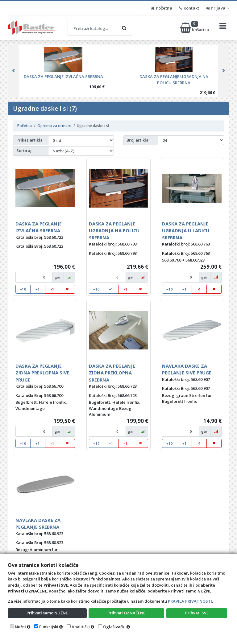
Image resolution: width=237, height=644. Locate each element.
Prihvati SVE (197, 613)
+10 (23, 289)
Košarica (195, 28)
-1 (53, 289)
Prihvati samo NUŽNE (47, 613)
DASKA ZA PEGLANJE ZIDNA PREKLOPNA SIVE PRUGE (42, 373)
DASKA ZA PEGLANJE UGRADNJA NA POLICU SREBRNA (114, 231)
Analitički (81, 627)
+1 (38, 289)
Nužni (20, 627)
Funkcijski (49, 627)
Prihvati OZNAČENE (126, 613)
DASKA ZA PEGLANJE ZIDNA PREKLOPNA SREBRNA (112, 373)
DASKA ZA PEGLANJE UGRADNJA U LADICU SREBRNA (186, 231)
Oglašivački (114, 627)
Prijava (216, 8)
